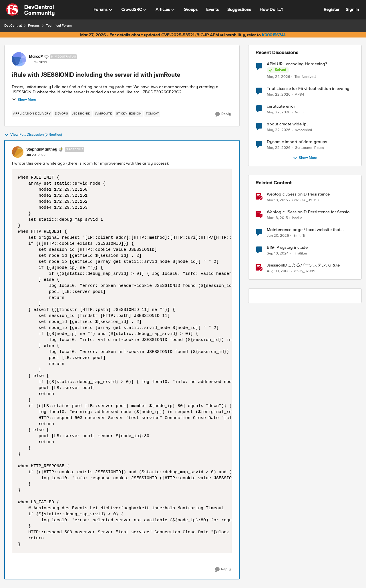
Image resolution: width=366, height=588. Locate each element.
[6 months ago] (278, 236)
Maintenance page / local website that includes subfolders (304, 230)
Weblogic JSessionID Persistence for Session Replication (309, 212)
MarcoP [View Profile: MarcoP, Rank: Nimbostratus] (36, 57)
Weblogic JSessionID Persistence (298, 194)
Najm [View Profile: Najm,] (299, 112)
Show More (24, 100)
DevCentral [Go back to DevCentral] (13, 26)
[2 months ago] (279, 77)
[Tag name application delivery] (32, 114)
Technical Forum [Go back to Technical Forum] (59, 26)
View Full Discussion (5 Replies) (33, 135)
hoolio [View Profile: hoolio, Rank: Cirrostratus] (297, 218)
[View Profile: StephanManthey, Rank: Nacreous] (18, 152)
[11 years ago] (277, 200)
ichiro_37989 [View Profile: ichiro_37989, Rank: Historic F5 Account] (305, 271)
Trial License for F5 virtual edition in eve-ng (308, 89)
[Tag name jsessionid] (81, 114)
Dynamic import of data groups (297, 142)
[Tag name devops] (61, 114)
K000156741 (273, 35)
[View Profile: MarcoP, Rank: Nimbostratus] (19, 59)
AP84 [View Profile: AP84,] (299, 95)
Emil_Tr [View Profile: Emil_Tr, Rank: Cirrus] (299, 236)
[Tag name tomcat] (152, 114)
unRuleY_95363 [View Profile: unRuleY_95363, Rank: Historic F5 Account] (305, 200)
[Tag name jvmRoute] (103, 114)
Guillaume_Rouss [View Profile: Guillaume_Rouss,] (309, 148)
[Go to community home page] (30, 10)
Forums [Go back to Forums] (34, 26)
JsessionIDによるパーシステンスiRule (303, 265)
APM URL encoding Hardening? (297, 64)
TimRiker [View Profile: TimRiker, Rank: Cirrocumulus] (300, 253)
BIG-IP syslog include (287, 247)
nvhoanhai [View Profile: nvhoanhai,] (303, 130)
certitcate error (281, 106)
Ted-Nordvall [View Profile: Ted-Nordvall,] (305, 77)
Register (332, 9)
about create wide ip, (287, 124)
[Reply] (223, 114)
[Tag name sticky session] (129, 114)
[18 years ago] (278, 271)
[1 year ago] (278, 254)
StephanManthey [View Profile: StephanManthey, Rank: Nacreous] (42, 149)
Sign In (352, 9)
